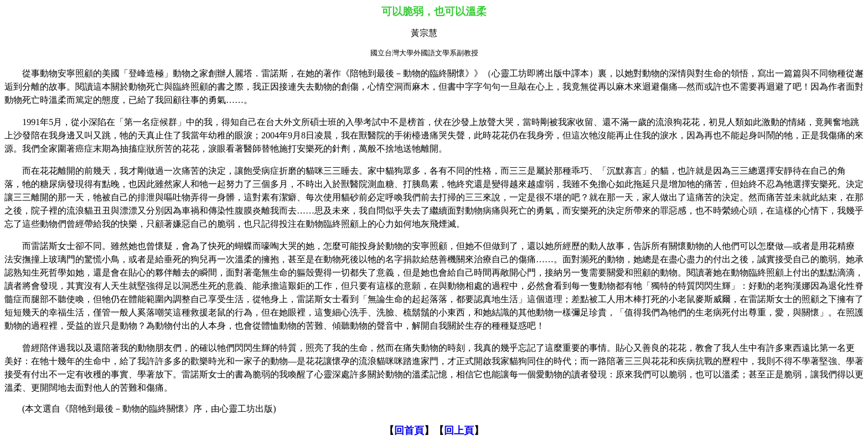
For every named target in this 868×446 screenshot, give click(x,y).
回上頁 (459, 431)
